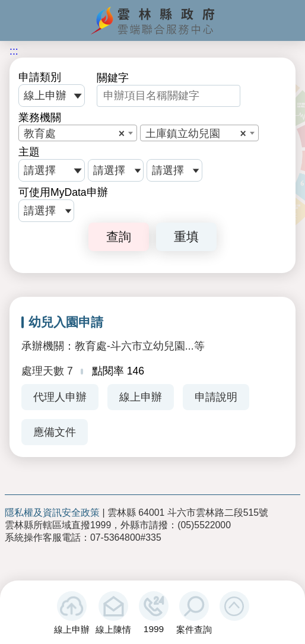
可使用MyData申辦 (63, 192)
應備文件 (55, 432)
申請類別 (40, 77)
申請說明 (216, 397)
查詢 (119, 237)
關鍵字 (113, 78)
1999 (154, 629)
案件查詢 (194, 629)
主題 (29, 152)
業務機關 (40, 118)
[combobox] (78, 133)
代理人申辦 (60, 397)
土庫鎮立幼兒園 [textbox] (196, 134)
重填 (186, 237)
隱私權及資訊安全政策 (52, 513)
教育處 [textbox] (74, 134)
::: (14, 51)
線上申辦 (72, 629)
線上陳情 (113, 629)
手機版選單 (17, 19)
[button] (234, 606)
